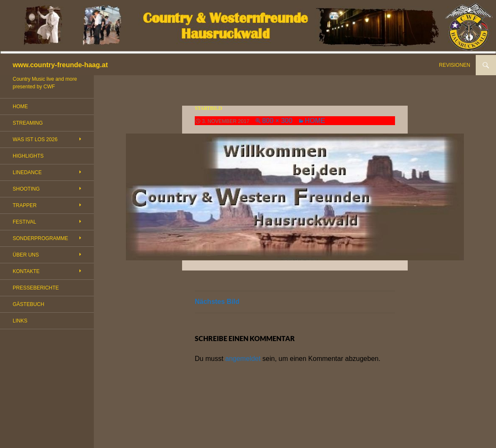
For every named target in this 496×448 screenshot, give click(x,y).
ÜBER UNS (26, 255)
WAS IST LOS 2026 (35, 139)
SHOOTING (26, 189)
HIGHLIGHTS (28, 156)
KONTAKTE (26, 271)
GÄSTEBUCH (29, 304)
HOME (315, 121)
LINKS (20, 321)
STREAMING (28, 123)
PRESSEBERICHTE (36, 288)
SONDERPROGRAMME (40, 238)
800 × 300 (277, 121)
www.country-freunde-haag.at (60, 65)
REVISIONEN (455, 65)
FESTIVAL (25, 222)
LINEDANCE (27, 172)
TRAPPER (25, 205)
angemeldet (243, 359)
